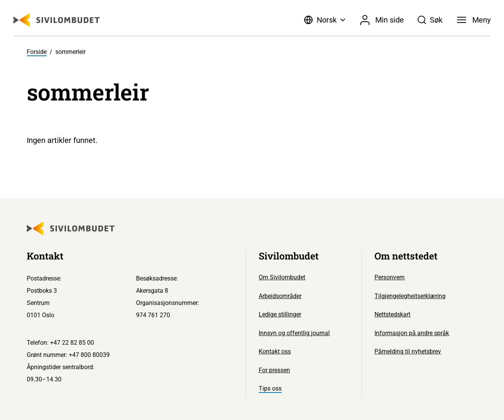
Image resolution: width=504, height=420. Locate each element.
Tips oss (270, 388)
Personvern (390, 277)
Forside (37, 52)
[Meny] (474, 20)
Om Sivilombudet (282, 277)
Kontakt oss (275, 351)
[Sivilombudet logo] (57, 20)
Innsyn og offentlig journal (294, 333)
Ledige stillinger (280, 314)
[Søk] (430, 20)
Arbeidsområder (280, 296)
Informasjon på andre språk (412, 333)
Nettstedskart (392, 314)
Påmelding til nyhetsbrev (408, 351)
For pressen (274, 370)
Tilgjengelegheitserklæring (410, 296)
